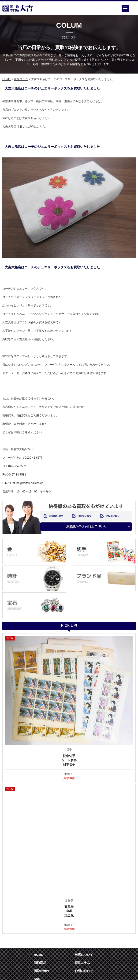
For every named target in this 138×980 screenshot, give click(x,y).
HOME (7, 79)
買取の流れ (42, 971)
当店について (84, 955)
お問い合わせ (84, 971)
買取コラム (21, 79)
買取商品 (40, 963)
